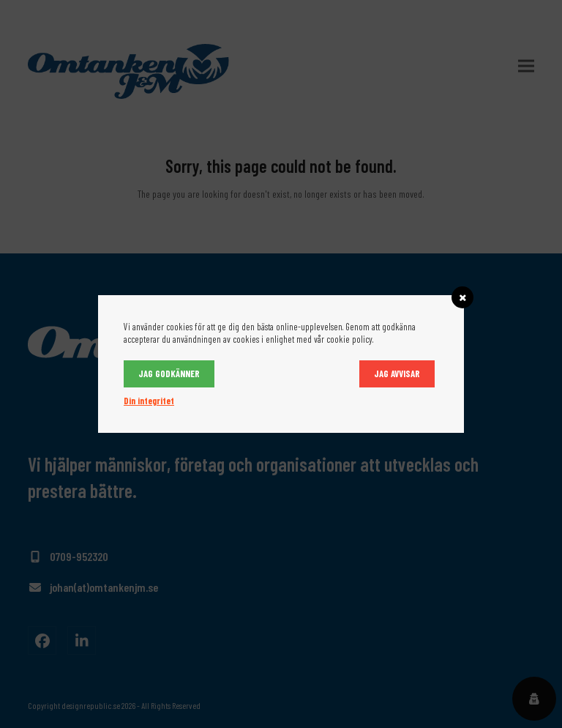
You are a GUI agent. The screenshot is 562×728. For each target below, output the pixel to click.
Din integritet (149, 401)
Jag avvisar (397, 374)
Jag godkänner (169, 374)
